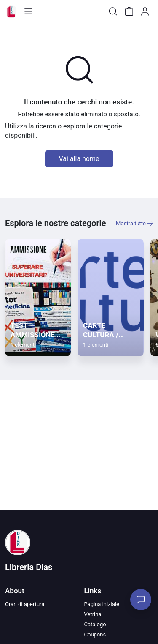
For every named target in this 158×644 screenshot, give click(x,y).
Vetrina (93, 614)
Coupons (95, 634)
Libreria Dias (29, 567)
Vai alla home (79, 159)
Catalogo (95, 624)
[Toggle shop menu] (28, 11)
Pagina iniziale (102, 604)
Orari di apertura (25, 604)
